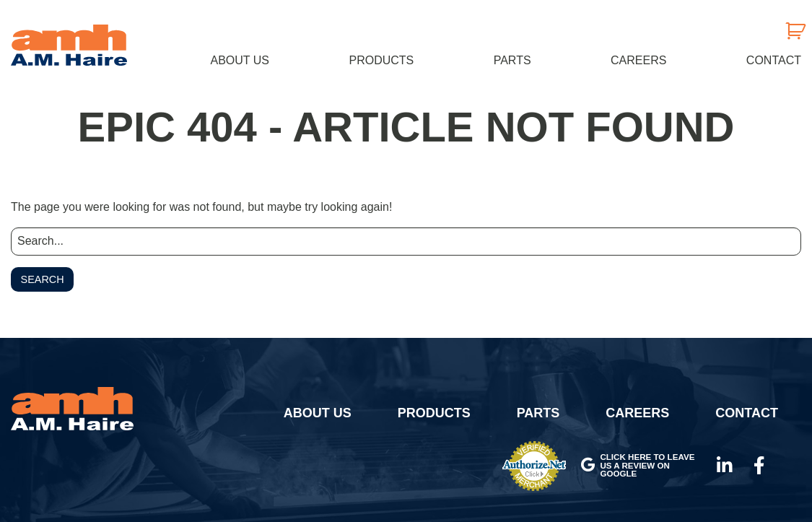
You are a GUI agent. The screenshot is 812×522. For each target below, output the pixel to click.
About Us (240, 60)
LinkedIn (725, 466)
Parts (512, 60)
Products (381, 60)
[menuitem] (240, 60)
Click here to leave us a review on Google (638, 465)
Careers (638, 60)
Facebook (759, 466)
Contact (774, 60)
